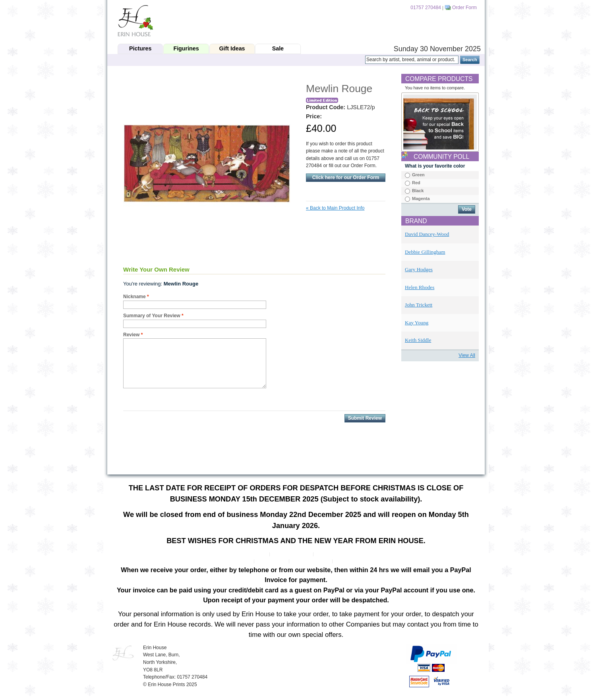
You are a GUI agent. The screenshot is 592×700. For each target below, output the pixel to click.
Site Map (242, 561)
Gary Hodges (419, 269)
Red (416, 183)
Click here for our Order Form (346, 177)
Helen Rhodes (420, 287)
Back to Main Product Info (335, 208)
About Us (257, 554)
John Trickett (419, 305)
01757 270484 (426, 8)
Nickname (134, 297)
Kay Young (417, 323)
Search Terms (272, 561)
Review (131, 335)
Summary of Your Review (152, 316)
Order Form (464, 8)
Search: (360, 60)
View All (467, 355)
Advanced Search (311, 561)
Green (418, 175)
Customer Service (292, 554)
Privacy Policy (331, 554)
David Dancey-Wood (427, 234)
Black (418, 191)
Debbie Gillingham (425, 252)
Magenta (421, 199)
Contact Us (347, 561)
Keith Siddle (418, 340)
